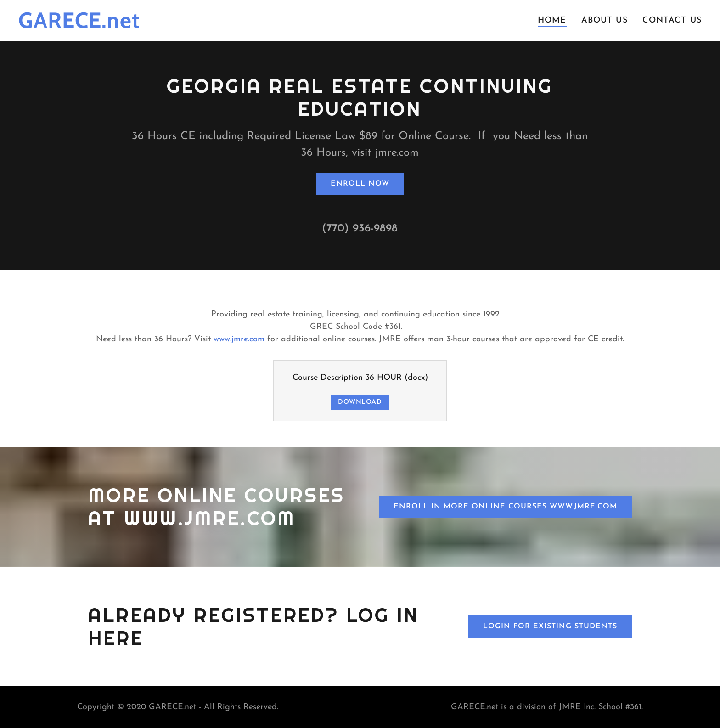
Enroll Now (360, 184)
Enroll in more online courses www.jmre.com (505, 507)
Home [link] (552, 20)
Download (360, 402)
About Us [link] (605, 20)
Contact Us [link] (672, 20)
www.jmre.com (239, 339)
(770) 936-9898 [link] (360, 229)
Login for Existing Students (550, 626)
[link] (124, 26)
